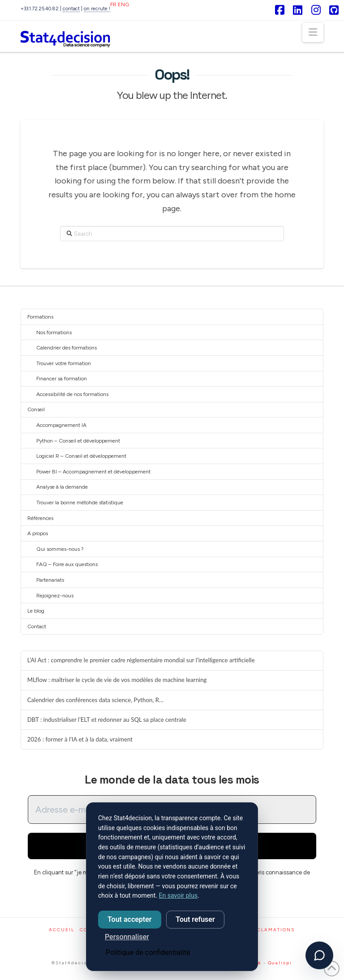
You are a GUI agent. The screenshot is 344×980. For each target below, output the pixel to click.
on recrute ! (97, 9)
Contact (37, 626)
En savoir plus (178, 895)
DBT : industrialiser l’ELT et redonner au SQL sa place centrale (107, 720)
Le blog (36, 611)
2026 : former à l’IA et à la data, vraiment (80, 739)
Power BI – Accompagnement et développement (93, 472)
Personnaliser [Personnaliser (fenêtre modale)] (127, 937)
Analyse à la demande (62, 487)
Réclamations (272, 934)
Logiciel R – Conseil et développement (81, 456)
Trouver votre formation (64, 363)
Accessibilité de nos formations (72, 394)
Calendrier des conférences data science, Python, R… (95, 700)
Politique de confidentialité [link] (148, 952)
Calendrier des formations (67, 348)
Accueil (62, 934)
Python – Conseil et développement (78, 441)
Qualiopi (280, 967)
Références (40, 518)
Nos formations (54, 332)
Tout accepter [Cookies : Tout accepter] (130, 919)
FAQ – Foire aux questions (67, 564)
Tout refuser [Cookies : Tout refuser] (195, 919)
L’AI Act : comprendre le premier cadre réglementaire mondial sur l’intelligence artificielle (141, 660)
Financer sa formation (62, 379)
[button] (313, 32)
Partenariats (50, 580)
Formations (40, 317)
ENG (123, 4)
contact (71, 9)
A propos (38, 533)
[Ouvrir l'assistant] (319, 955)
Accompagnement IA (61, 425)
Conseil (36, 409)
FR (113, 4)
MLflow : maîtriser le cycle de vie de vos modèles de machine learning (117, 680)
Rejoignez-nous (55, 596)
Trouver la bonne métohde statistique (80, 503)
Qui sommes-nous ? (60, 549)
